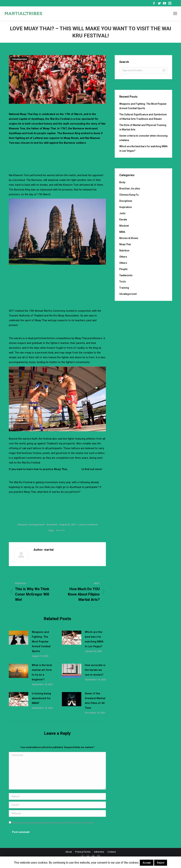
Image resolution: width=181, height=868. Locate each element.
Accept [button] (147, 863)
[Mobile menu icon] (175, 13)
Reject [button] (161, 863)
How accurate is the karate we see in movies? (95, 670)
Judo (122, 213)
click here (75, 469)
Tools (123, 282)
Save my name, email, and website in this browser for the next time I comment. (53, 823)
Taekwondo (126, 275)
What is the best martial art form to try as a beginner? (42, 672)
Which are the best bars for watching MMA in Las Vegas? (94, 639)
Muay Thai (60, 530)
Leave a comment (88, 525)
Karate (123, 220)
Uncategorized (20, 59)
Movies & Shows (129, 238)
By (52, 525)
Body (122, 182)
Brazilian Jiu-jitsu (130, 189)
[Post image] (19, 638)
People (123, 269)
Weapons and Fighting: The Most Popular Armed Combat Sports (41, 642)
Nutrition (124, 251)
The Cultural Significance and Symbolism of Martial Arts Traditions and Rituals (143, 117)
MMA (122, 232)
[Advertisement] (73, 155)
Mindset (124, 226)
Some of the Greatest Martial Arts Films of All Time (95, 701)
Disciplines (126, 201)
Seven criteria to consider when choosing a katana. (143, 138)
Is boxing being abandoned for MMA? (41, 698)
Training (124, 288)
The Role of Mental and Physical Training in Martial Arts (143, 127)
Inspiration (126, 207)
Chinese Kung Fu (129, 195)
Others (123, 257)
